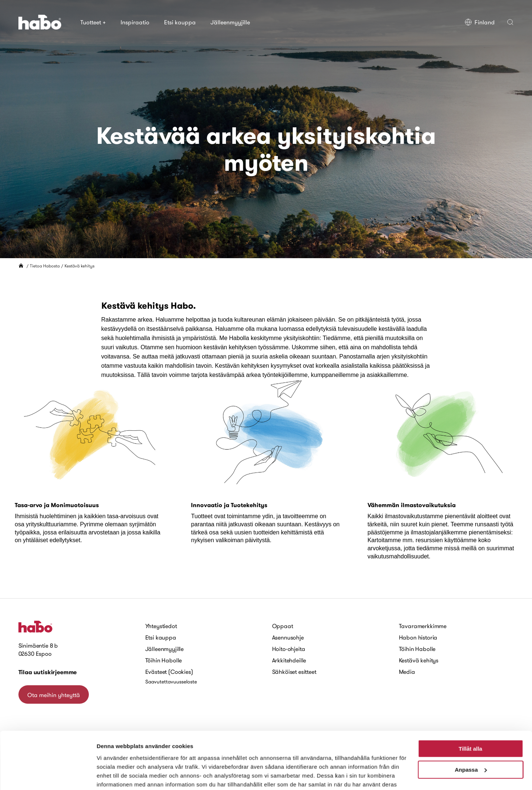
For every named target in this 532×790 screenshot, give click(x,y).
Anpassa (471, 732)
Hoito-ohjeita (289, 649)
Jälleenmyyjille (230, 22)
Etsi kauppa (180, 22)
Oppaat (283, 626)
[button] (510, 22)
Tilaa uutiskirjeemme (48, 672)
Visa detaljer (113, 775)
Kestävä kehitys (419, 660)
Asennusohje (288, 637)
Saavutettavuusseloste (171, 682)
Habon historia (418, 637)
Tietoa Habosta (45, 266)
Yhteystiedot (161, 626)
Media (407, 672)
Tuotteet (93, 22)
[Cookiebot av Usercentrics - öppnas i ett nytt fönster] (48, 776)
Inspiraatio (135, 22)
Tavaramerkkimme (423, 626)
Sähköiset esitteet (294, 672)
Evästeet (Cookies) (169, 672)
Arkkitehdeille (289, 660)
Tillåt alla (470, 711)
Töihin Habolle (164, 660)
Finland (479, 22)
